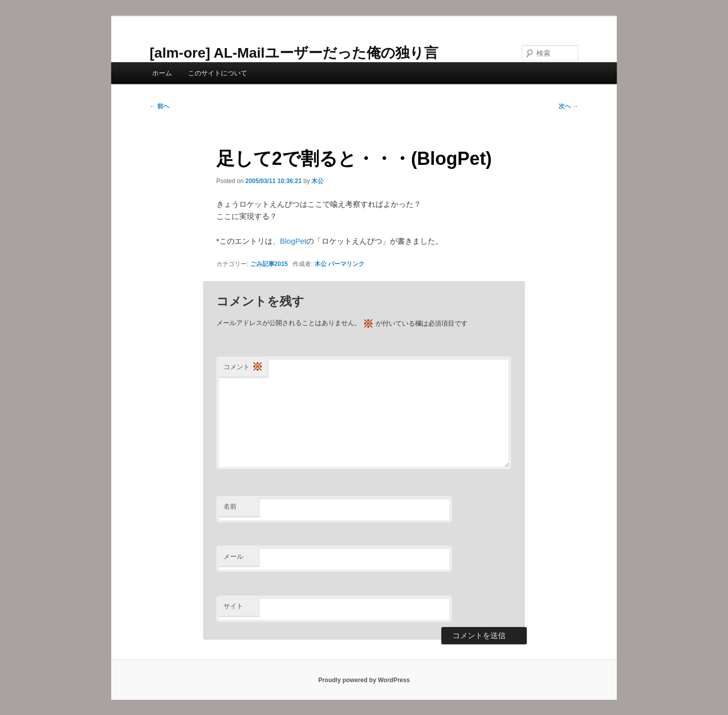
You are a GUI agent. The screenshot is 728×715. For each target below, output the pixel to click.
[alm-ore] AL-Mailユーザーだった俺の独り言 (294, 53)
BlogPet (293, 241)
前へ (160, 106)
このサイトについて (218, 73)
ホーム (162, 73)
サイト (233, 606)
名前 (230, 506)
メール (233, 556)
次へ (568, 106)
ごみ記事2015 (269, 264)
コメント (243, 367)
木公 (317, 181)
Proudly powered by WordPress (364, 680)
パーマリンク (346, 264)
